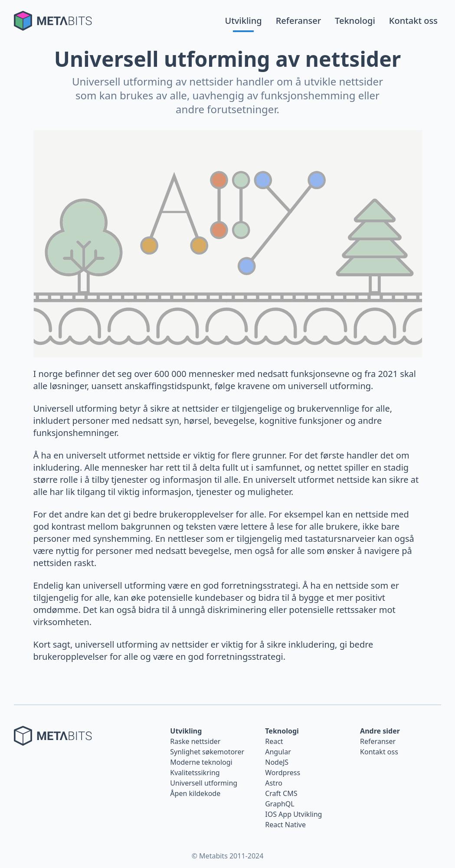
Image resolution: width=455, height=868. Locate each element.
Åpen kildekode (195, 793)
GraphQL (280, 804)
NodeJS (277, 762)
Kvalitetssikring (195, 773)
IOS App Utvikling (293, 814)
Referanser (298, 21)
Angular (278, 752)
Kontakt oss (413, 21)
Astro (274, 783)
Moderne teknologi (201, 762)
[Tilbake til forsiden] (53, 21)
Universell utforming (204, 783)
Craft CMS (281, 793)
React (274, 741)
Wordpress (283, 773)
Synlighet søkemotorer (207, 752)
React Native (285, 825)
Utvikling (243, 21)
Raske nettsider (195, 741)
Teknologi (355, 21)
